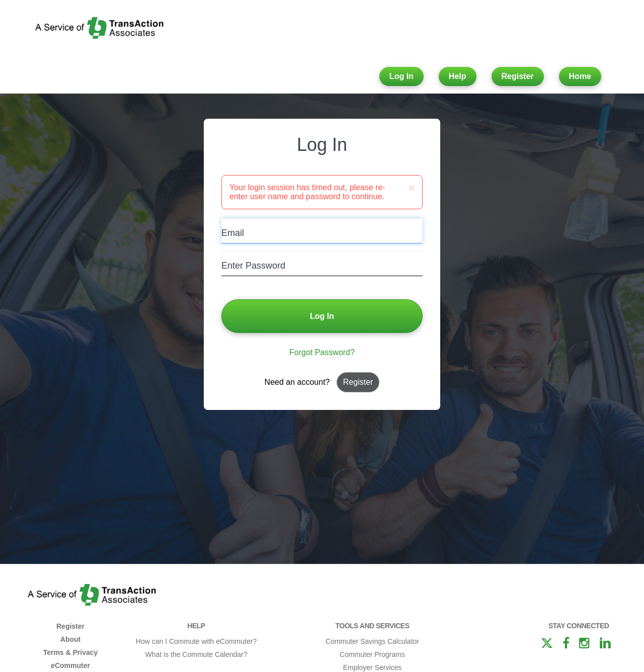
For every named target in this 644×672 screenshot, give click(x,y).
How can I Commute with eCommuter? (196, 641)
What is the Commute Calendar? (196, 654)
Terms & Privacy (71, 652)
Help (458, 76)
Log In (401, 76)
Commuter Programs (372, 654)
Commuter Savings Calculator (372, 641)
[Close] (412, 188)
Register (518, 76)
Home (580, 76)
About (70, 639)
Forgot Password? (322, 352)
